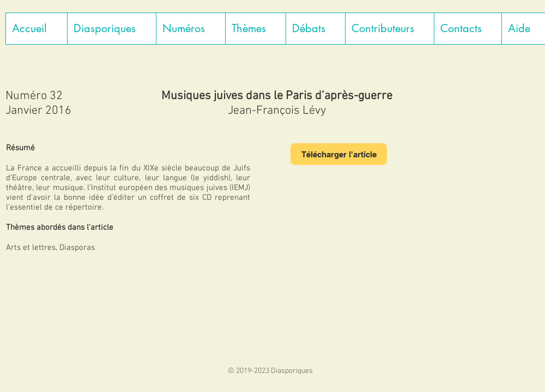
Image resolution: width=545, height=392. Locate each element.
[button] (111, 29)
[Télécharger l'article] (339, 154)
